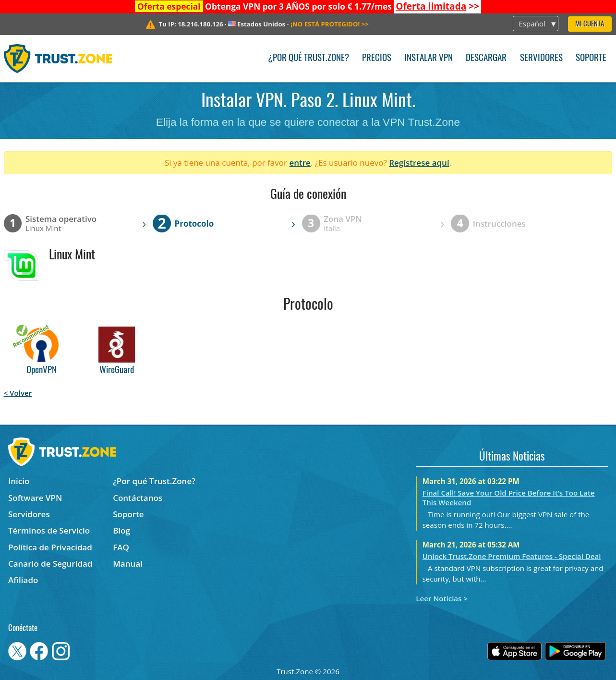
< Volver (18, 393)
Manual (128, 564)
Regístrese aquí (419, 163)
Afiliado (23, 580)
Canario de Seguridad (50, 564)
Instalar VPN (429, 58)
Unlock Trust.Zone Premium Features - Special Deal (512, 556)
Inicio (19, 481)
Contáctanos (138, 498)
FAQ (121, 547)
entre (300, 163)
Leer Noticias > (442, 598)
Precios (377, 58)
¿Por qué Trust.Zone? (308, 58)
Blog (121, 530)
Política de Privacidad (50, 547)
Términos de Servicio (49, 530)
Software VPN (35, 498)
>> (437, 6)
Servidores (541, 58)
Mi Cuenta (590, 24)
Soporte (591, 58)
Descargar (486, 58)
